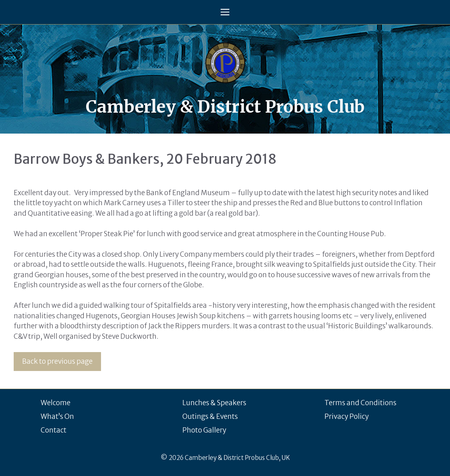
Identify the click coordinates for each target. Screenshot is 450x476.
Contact (54, 430)
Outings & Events (210, 416)
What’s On (57, 416)
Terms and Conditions (360, 403)
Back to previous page (57, 361)
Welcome (56, 403)
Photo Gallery (204, 430)
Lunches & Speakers (214, 403)
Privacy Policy (347, 416)
